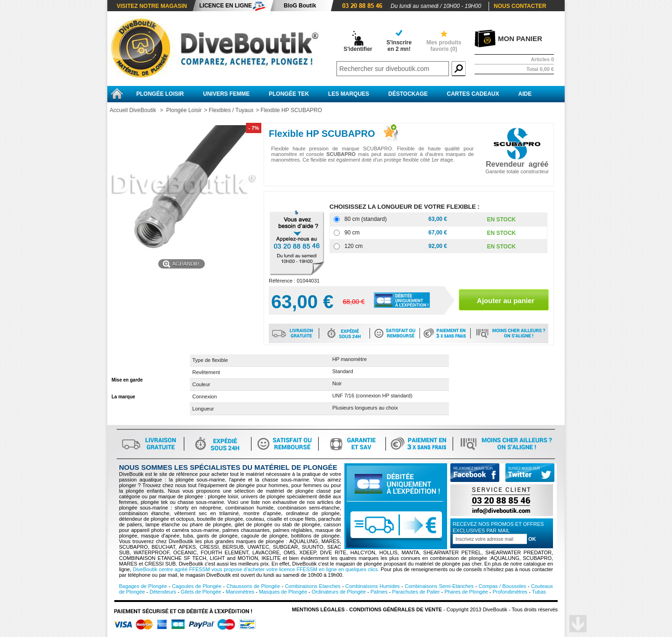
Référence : (283, 281)
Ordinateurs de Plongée (339, 592)
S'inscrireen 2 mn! (399, 46)
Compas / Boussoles (503, 586)
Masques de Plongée (283, 592)
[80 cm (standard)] (337, 219)
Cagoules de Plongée (197, 586)
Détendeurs (163, 592)
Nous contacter (520, 6)
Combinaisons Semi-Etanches (439, 586)
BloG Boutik (300, 6)
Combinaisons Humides (373, 586)
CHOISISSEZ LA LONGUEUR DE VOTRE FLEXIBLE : (405, 207)
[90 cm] (337, 233)
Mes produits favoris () (444, 46)
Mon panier (520, 39)
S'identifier (358, 49)
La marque (123, 397)
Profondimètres (510, 592)
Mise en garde (127, 380)
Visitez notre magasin (152, 6)
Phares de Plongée (466, 592)
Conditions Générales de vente (395, 609)
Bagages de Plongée (143, 586)
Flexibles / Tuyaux (231, 110)
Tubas (539, 592)
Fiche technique (129, 363)
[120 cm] (337, 246)
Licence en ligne (226, 6)
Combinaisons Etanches (312, 586)
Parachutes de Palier (416, 592)
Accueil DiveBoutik (133, 110)
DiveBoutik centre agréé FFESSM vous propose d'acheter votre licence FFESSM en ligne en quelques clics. (256, 569)
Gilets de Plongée (201, 592)
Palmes (379, 592)
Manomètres (240, 592)
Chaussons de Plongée (253, 586)
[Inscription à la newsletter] (490, 539)
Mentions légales (318, 609)
